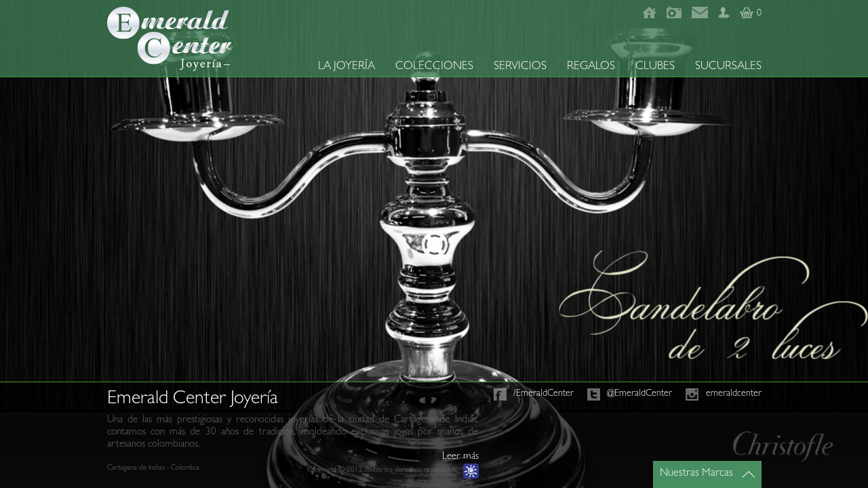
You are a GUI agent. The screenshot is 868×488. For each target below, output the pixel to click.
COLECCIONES (434, 67)
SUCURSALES (728, 67)
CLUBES (655, 67)
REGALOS (591, 67)
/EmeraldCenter (544, 394)
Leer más (460, 457)
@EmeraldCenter (639, 394)
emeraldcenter (734, 394)
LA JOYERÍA (347, 67)
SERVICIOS (520, 67)
